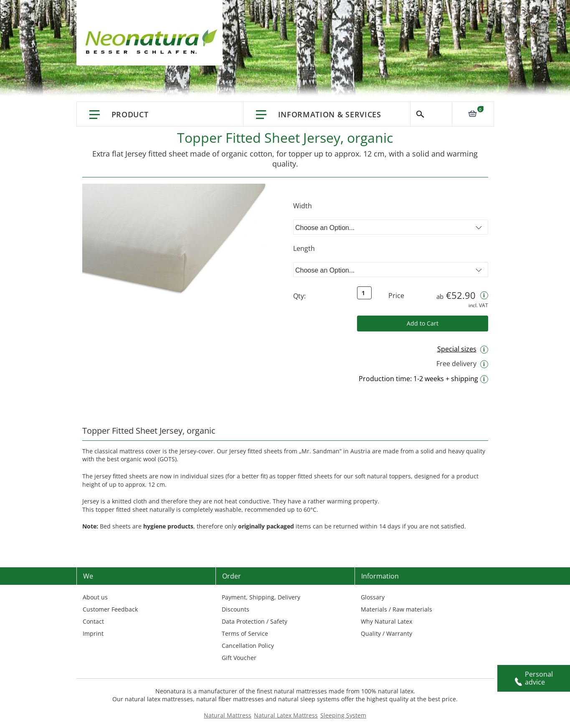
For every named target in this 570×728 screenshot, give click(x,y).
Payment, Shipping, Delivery (261, 597)
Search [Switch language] (431, 114)
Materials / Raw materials (396, 609)
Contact (93, 621)
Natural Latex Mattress (286, 715)
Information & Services (330, 114)
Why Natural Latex (386, 621)
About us (95, 597)
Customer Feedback (110, 609)
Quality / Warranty (386, 633)
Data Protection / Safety (255, 621)
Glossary (373, 597)
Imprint (93, 633)
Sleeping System (343, 715)
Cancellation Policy (248, 646)
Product (130, 114)
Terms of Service (245, 633)
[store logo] (154, 42)
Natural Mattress (228, 715)
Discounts (236, 609)
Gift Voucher (239, 658)
